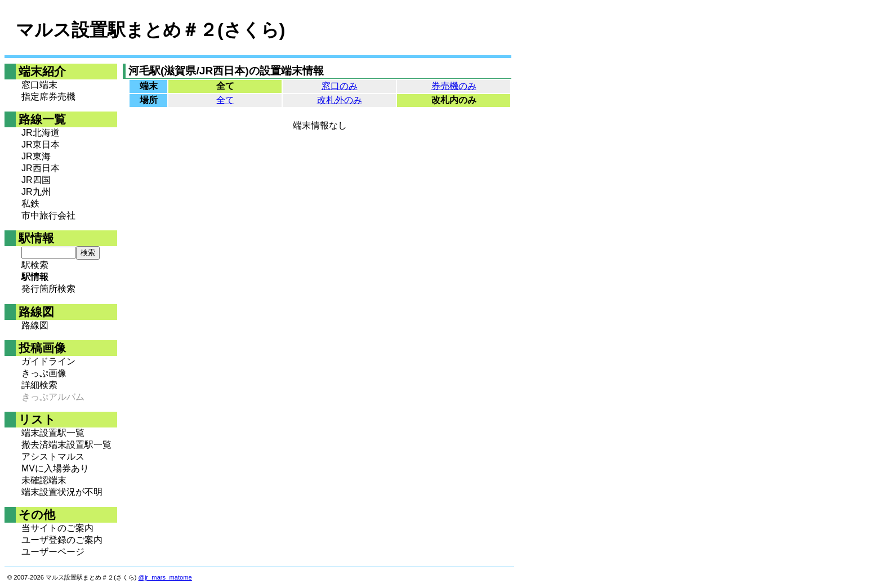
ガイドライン (48, 361)
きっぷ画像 (44, 373)
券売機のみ (454, 86)
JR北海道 (41, 133)
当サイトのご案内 (57, 528)
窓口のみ (340, 86)
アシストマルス (53, 456)
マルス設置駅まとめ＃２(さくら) (150, 30)
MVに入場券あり (55, 468)
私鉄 (30, 204)
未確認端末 (44, 480)
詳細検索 (39, 385)
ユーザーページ (53, 552)
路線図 (35, 325)
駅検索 (35, 265)
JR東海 (36, 156)
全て (225, 100)
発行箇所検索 (48, 289)
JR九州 (36, 192)
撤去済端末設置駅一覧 (66, 445)
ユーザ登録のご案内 (62, 540)
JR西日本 (41, 168)
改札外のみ (340, 100)
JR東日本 (41, 144)
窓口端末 (39, 85)
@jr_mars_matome (165, 577)
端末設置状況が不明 (62, 492)
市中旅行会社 (48, 215)
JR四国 (36, 180)
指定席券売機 (48, 97)
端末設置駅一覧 (53, 433)
